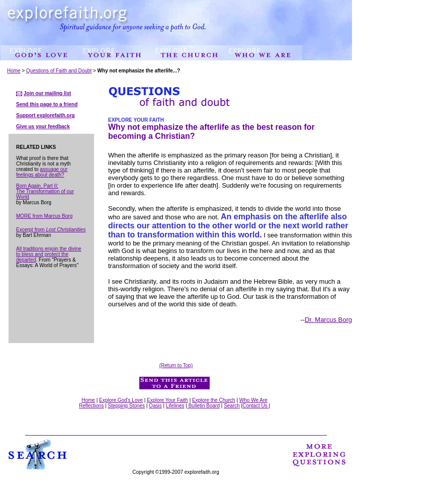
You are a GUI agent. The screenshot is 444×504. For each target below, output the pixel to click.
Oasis (155, 406)
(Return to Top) (176, 365)
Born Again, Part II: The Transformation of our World (45, 191)
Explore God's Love (121, 400)
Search (232, 406)
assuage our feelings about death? (42, 172)
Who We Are (253, 400)
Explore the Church (214, 400)
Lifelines (175, 406)
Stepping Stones (126, 406)
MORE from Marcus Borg (44, 216)
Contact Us (255, 406)
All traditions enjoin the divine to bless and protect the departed (49, 254)
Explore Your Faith (167, 400)
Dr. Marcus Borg (328, 320)
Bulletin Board (203, 406)
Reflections (91, 406)
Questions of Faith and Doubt (59, 71)
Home (14, 71)
